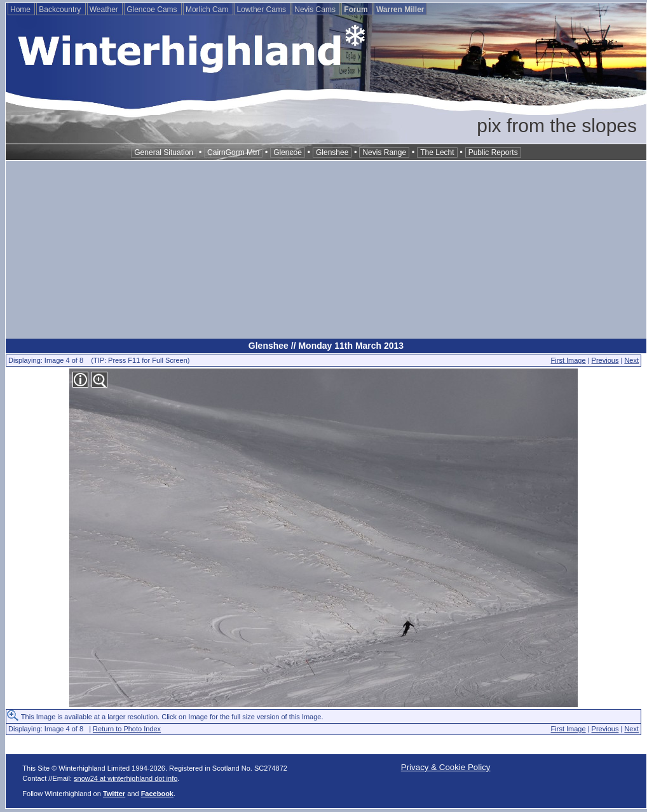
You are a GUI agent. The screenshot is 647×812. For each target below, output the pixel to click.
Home (21, 10)
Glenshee (332, 152)
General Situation (164, 152)
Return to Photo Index (127, 729)
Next (631, 360)
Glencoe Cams (153, 10)
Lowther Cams (263, 10)
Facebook (157, 794)
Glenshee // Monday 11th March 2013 (326, 346)
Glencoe (288, 152)
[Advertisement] (326, 250)
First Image (569, 360)
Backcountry (61, 10)
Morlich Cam (208, 10)
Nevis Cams (316, 10)
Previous (605, 360)
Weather (105, 10)
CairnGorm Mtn (233, 152)
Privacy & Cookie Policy (446, 767)
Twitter (114, 794)
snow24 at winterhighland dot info (126, 778)
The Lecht (437, 152)
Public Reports (493, 152)
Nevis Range (384, 152)
